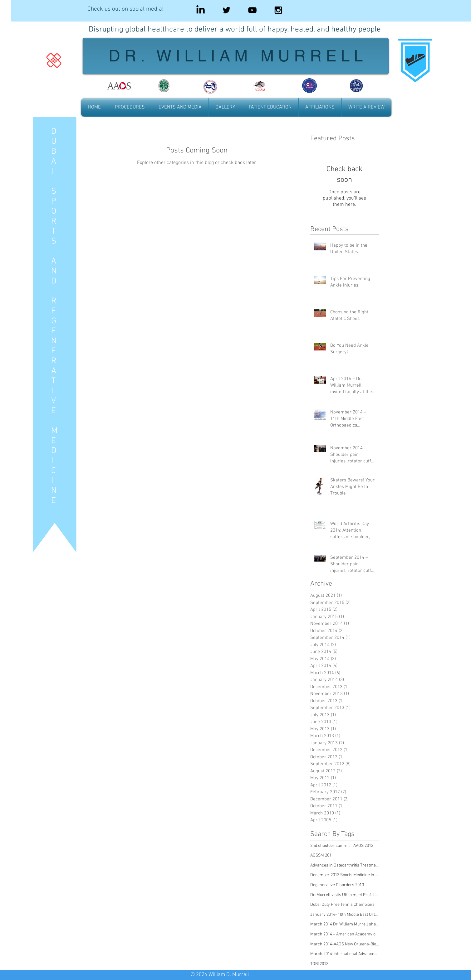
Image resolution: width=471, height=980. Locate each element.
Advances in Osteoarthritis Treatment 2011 (345, 865)
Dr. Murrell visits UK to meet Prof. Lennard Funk (345, 895)
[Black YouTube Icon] (252, 10)
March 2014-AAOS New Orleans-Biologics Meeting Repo (345, 944)
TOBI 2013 (319, 964)
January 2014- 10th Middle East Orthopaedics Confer (345, 915)
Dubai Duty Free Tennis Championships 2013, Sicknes (345, 905)
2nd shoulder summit (330, 846)
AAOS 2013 (363, 846)
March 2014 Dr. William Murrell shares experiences (345, 924)
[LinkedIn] (201, 10)
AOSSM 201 (321, 855)
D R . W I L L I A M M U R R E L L (236, 56)
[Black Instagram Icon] (278, 10)
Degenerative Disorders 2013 (337, 885)
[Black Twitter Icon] (226, 10)
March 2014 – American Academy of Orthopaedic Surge (345, 934)
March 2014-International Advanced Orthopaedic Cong (345, 954)
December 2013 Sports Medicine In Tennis (345, 875)
